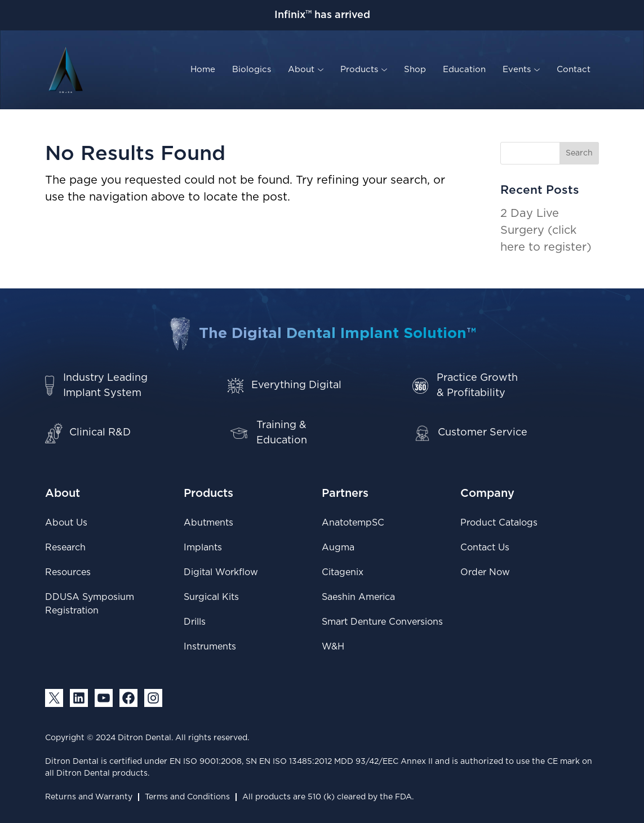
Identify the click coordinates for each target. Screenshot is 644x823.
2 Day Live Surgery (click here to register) (546, 230)
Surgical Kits (211, 597)
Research (65, 548)
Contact (574, 70)
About (306, 70)
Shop (415, 70)
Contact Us (485, 548)
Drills (195, 622)
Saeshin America (358, 597)
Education (464, 70)
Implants (203, 548)
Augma (338, 548)
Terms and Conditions (187, 797)
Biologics (252, 70)
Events (521, 70)
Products (364, 70)
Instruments (210, 647)
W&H (333, 647)
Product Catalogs (499, 523)
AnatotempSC (353, 523)
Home (203, 70)
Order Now (485, 572)
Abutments (208, 523)
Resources (68, 572)
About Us (66, 523)
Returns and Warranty (89, 797)
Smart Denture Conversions (382, 622)
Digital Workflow (221, 572)
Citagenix (343, 572)
